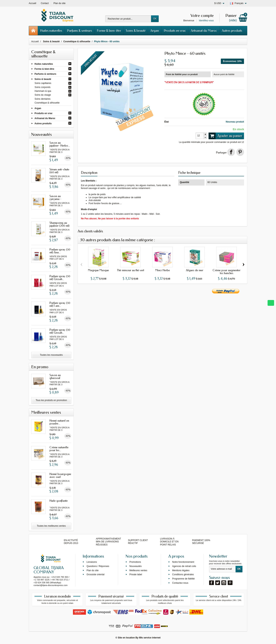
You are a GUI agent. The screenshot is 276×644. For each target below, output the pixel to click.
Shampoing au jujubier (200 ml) (59, 224)
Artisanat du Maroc (204, 31)
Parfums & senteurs (79, 31)
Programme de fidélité (183, 579)
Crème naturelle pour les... (59, 449)
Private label (136, 574)
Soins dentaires (43, 99)
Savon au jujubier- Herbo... (60, 144)
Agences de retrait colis (184, 566)
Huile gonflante (59, 501)
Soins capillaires (43, 83)
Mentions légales (181, 570)
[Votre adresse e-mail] (222, 569)
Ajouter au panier (225, 136)
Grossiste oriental (95, 574)
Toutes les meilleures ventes (51, 526)
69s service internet (150, 638)
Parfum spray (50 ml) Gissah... (60, 278)
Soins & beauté (136, 31)
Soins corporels (43, 87)
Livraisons (92, 562)
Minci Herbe (163, 270)
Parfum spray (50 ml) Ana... (60, 251)
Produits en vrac (175, 31)
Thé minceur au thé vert (131, 270)
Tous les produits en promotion (51, 400)
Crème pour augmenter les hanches (226, 272)
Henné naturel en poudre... (59, 422)
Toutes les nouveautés (51, 355)
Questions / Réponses (98, 566)
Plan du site (92, 570)
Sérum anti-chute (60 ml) (59, 171)
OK (155, 19)
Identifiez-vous (206, 21)
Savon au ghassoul (55, 377)
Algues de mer (195, 270)
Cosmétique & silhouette (47, 103)
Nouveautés (136, 566)
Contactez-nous (180, 583)
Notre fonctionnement (183, 562)
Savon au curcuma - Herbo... (55, 199)
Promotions (135, 562)
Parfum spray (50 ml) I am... (60, 304)
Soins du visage (43, 95)
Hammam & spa (43, 91)
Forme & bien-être (109, 31)
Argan (155, 31)
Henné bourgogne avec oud (60, 475)
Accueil (35, 41)
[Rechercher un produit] (128, 19)
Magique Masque (98, 270)
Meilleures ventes (138, 570)
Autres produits (232, 31)
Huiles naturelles (51, 31)
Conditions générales (183, 574)
